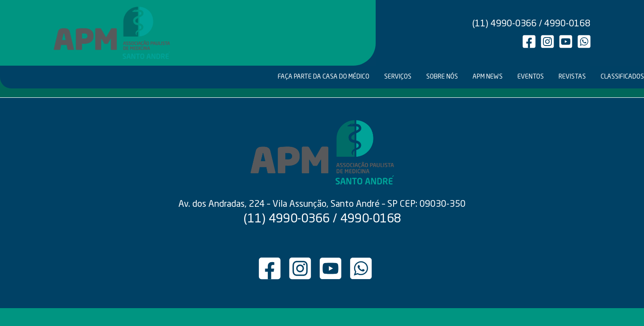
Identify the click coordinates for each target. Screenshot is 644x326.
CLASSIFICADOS (622, 77)
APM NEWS (488, 77)
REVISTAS (572, 77)
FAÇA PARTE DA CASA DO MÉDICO (324, 77)
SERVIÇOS (398, 77)
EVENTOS (531, 77)
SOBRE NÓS (442, 77)
